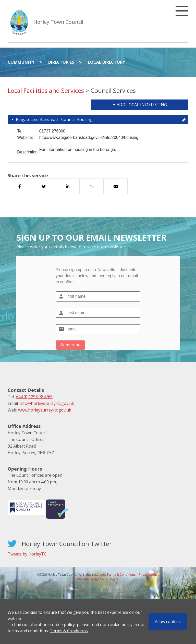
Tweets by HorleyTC (27, 554)
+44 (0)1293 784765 (34, 397)
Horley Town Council (58, 22)
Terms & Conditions (69, 631)
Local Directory (106, 62)
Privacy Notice (149, 575)
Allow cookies (168, 621)
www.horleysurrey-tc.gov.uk (45, 410)
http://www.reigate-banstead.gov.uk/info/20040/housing (89, 137)
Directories (61, 62)
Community (21, 62)
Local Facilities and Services (46, 90)
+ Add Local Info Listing (140, 105)
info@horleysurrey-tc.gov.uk (47, 403)
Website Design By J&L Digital (98, 579)
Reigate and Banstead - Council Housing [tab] (98, 119)
